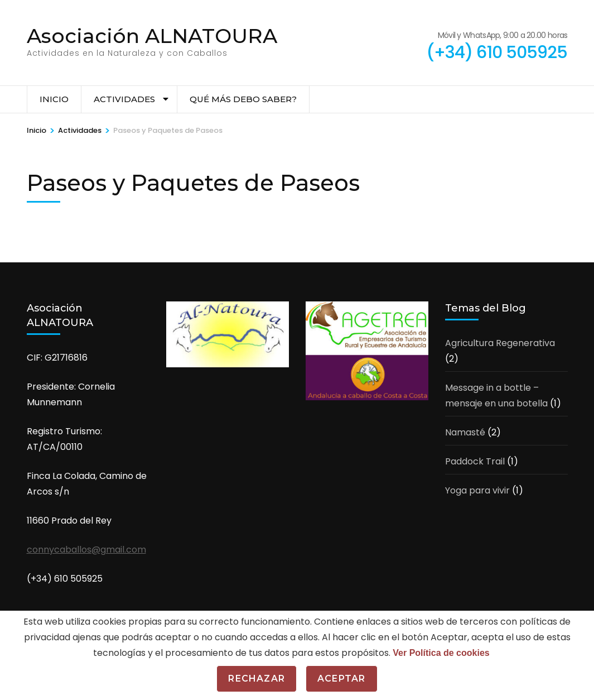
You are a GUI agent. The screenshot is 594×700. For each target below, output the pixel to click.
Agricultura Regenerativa (500, 343)
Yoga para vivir (477, 490)
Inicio (54, 99)
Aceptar (341, 679)
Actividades (124, 99)
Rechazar (257, 679)
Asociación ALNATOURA (152, 36)
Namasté (465, 432)
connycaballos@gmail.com (86, 550)
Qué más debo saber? (243, 99)
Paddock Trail (475, 461)
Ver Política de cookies (441, 653)
